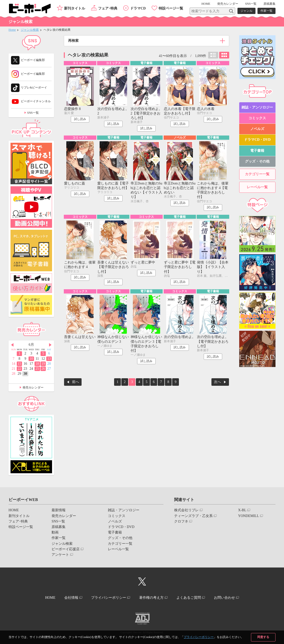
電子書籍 (257, 151)
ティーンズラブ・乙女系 (193, 516)
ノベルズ (257, 129)
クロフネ (181, 521)
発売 (228, 4)
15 (20, 364)
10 (31, 359)
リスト (213, 55)
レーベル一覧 (257, 187)
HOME (206, 4)
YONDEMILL (249, 516)
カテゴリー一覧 (257, 174)
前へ (76, 382)
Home (12, 30)
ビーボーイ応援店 (66, 549)
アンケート (60, 555)
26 (43, 369)
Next (50, 345)
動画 (55, 532)
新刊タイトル (75, 8)
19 (43, 364)
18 (37, 364)
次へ (217, 382)
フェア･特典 (108, 8)
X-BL (242, 510)
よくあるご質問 (189, 598)
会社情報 (71, 598)
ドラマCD (138, 8)
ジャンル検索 (30, 30)
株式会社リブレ (186, 510)
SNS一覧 (251, 4)
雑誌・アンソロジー (257, 107)
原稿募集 (269, 4)
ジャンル (246, 11)
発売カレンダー (33, 387)
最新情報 (59, 510)
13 (49, 359)
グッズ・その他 (257, 161)
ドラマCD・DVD (257, 140)
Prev (12, 345)
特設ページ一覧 (171, 8)
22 (20, 369)
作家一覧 (266, 11)
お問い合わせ (224, 598)
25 (37, 369)
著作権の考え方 (151, 598)
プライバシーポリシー (199, 637)
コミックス (257, 118)
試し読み (80, 119)
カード (224, 55)
